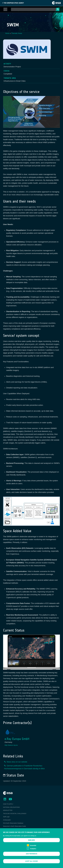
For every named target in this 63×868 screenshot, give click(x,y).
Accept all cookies (32, 864)
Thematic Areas (17, 33)
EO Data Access (8, 829)
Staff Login (6, 817)
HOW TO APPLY (8, 804)
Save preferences (32, 856)
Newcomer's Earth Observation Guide (15, 826)
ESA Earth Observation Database (13, 823)
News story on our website (17, 762)
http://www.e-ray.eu (11, 745)
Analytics (33, 851)
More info (32, 843)
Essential (33, 848)
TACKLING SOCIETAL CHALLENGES (15, 814)
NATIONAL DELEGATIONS (11, 807)
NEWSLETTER (8, 810)
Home (7, 33)
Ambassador (7, 820)
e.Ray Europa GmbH (17, 739)
